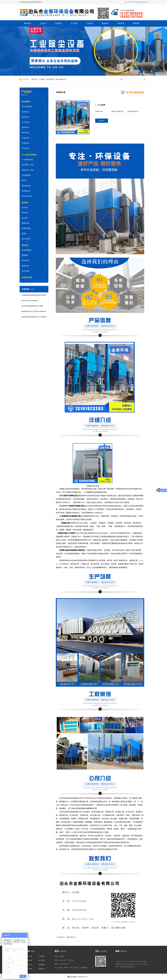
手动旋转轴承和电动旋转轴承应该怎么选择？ (34, 295)
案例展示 (105, 23)
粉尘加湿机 (25, 271)
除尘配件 (25, 203)
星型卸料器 (25, 261)
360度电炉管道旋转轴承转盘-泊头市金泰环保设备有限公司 (34, 318)
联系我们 (136, 23)
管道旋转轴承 (26, 228)
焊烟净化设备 (26, 186)
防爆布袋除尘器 (133, 111)
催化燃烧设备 (26, 191)
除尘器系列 (50, 79)
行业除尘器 (25, 148)
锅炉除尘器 (25, 133)
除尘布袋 (25, 213)
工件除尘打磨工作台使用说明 (30, 301)
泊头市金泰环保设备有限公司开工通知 (32, 306)
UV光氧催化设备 (27, 160)
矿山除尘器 (25, 138)
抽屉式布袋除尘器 (117, 111)
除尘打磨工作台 (27, 196)
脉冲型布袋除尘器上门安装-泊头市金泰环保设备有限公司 (34, 312)
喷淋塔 (24, 181)
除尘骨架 (25, 218)
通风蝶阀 (25, 255)
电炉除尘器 (25, 127)
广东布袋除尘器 (60, 937)
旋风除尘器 (25, 117)
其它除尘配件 (26, 239)
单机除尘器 (99, 111)
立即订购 (102, 121)
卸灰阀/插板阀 (26, 250)
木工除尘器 (25, 122)
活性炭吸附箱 (26, 175)
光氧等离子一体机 (28, 165)
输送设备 (25, 245)
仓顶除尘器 (25, 143)
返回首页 (34, 79)
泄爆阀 (24, 234)
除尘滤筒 (25, 207)
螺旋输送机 (25, 266)
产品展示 (90, 23)
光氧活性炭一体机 (28, 170)
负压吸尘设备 (27, 277)
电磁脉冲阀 (25, 223)
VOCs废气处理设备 (29, 155)
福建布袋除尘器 (71, 937)
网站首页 (27, 23)
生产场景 (74, 23)
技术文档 (121, 23)
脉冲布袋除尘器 (61, 79)
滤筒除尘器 (25, 112)
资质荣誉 (59, 23)
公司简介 (43, 23)
